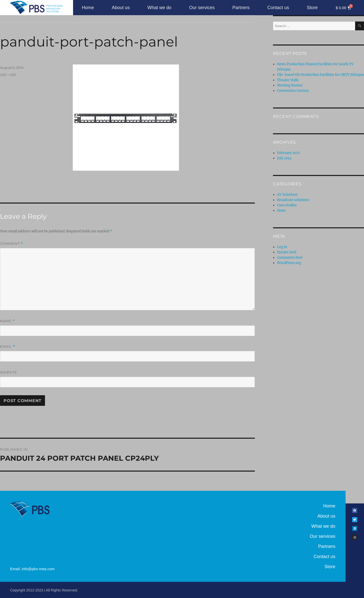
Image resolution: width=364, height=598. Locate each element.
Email (8, 347)
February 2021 (288, 153)
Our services (202, 8)
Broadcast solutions (293, 200)
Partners (241, 8)
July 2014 (284, 158)
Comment (12, 244)
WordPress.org (289, 263)
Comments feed (290, 258)
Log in (282, 247)
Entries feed (287, 252)
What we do (159, 8)
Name (7, 321)
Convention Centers (293, 91)
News (281, 211)
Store (312, 8)
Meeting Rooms (290, 85)
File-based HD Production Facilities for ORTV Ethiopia (320, 75)
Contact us (278, 8)
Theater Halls (288, 80)
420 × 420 (8, 75)
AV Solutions (287, 195)
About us (121, 8)
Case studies (287, 205)
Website (9, 372)
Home (88, 8)
